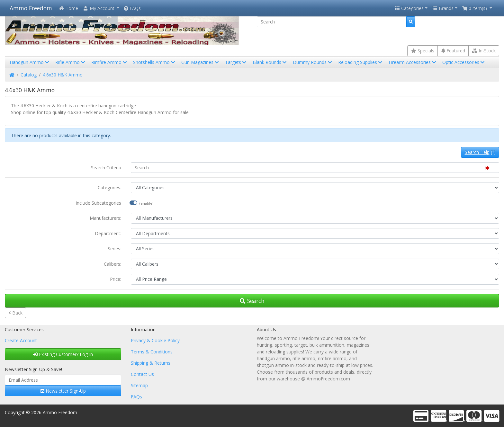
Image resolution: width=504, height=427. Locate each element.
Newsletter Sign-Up (63, 391)
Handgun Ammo (30, 62)
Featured (453, 51)
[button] (101, 8)
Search (252, 301)
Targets (236, 62)
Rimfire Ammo (110, 62)
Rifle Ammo (71, 62)
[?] (480, 152)
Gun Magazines (201, 62)
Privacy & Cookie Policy (155, 340)
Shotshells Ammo (155, 62)
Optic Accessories (464, 62)
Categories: (109, 187)
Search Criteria (106, 168)
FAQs (132, 8)
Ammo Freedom (31, 8)
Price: (116, 279)
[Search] (332, 22)
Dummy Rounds (313, 62)
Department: (108, 233)
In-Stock (484, 51)
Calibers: (113, 264)
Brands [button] (443, 8)
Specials (423, 51)
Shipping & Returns (151, 363)
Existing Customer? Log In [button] (63, 354)
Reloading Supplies (361, 62)
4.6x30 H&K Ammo (63, 75)
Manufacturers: (105, 218)
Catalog (29, 75)
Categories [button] (409, 8)
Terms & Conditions (152, 352)
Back (16, 313)
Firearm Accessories (413, 62)
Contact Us (142, 374)
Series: (114, 249)
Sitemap (139, 385)
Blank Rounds (270, 62)
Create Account (21, 340)
